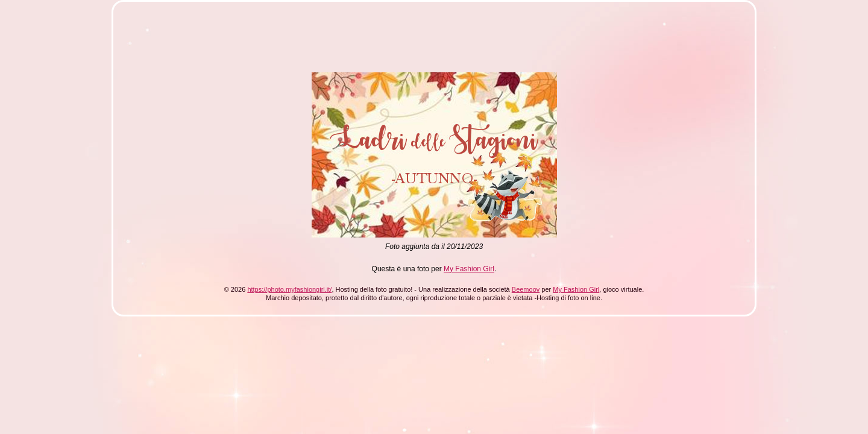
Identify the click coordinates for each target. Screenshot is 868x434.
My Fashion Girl (469, 269)
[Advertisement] (345, 41)
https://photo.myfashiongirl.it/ (289, 289)
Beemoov (526, 289)
